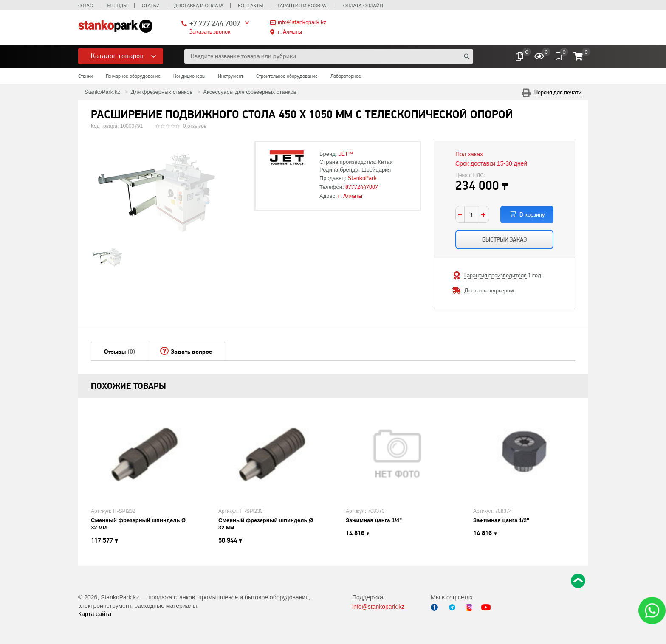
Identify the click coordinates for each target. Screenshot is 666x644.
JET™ (346, 154)
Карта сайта (95, 614)
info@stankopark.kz (302, 22)
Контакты (250, 6)
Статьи (151, 6)
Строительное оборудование (287, 76)
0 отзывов (195, 126)
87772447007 (362, 187)
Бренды (117, 6)
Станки (86, 76)
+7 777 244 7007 (215, 23)
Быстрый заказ (504, 239)
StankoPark (362, 178)
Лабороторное (346, 76)
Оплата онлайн (363, 6)
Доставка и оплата (199, 6)
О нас (86, 6)
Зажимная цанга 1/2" (501, 520)
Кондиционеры (189, 76)
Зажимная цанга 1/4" (374, 520)
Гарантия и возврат (303, 6)
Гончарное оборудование (133, 76)
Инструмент (231, 76)
